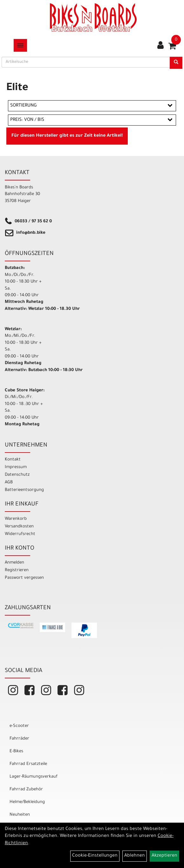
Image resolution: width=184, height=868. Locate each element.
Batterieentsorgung (24, 490)
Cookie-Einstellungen (95, 856)
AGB (9, 483)
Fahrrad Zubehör (26, 790)
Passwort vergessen (24, 578)
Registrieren (17, 570)
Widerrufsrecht (20, 534)
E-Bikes (16, 751)
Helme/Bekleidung (27, 802)
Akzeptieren (164, 856)
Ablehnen (135, 856)
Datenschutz (17, 475)
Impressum (16, 467)
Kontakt (13, 460)
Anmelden (14, 563)
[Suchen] (176, 63)
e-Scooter (19, 726)
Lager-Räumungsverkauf (34, 777)
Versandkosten (19, 527)
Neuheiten (20, 815)
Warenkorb (16, 519)
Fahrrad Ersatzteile (28, 764)
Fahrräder (19, 739)
